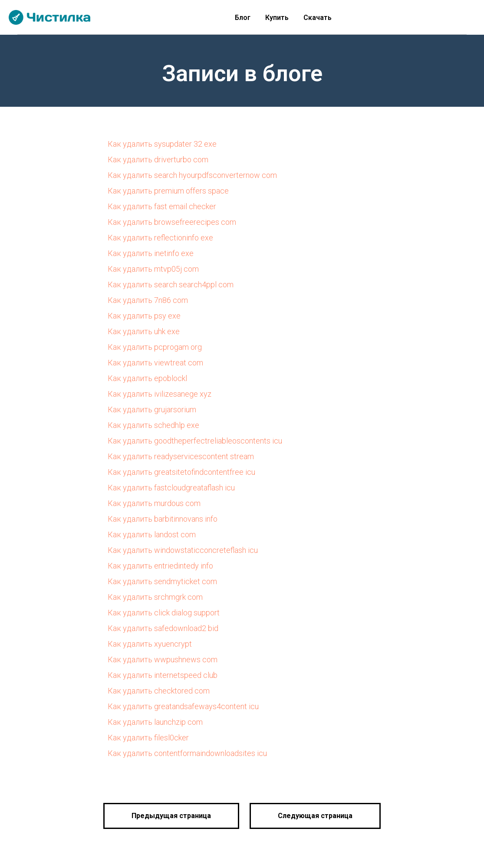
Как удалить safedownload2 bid (163, 628)
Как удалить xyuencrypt (150, 644)
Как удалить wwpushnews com (163, 659)
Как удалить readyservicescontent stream (181, 456)
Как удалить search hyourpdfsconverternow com (192, 175)
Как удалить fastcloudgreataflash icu (171, 488)
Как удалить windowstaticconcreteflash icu (183, 550)
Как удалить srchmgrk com (155, 597)
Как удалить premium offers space (168, 191)
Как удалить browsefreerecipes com (172, 222)
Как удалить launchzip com (155, 722)
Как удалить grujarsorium (152, 409)
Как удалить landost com (152, 534)
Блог (243, 18)
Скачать (318, 18)
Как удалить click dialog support (164, 613)
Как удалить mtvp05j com (153, 269)
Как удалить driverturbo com (158, 159)
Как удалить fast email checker (162, 206)
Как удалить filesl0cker (148, 738)
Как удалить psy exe (144, 316)
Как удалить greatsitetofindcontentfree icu (181, 472)
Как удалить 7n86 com (148, 300)
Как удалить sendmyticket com (162, 581)
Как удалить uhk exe (144, 331)
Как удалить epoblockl (147, 378)
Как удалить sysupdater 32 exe (162, 144)
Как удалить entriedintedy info (160, 566)
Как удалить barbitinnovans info (163, 519)
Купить (277, 18)
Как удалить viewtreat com (155, 363)
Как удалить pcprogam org (155, 347)
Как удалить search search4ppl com (171, 284)
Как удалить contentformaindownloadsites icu (187, 753)
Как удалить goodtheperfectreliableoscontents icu (195, 441)
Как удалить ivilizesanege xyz (160, 394)
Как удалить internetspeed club (163, 675)
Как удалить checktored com (159, 691)
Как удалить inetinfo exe (151, 253)
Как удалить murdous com (154, 503)
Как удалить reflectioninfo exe (160, 238)
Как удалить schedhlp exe (153, 425)
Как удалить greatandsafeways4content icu (183, 706)
